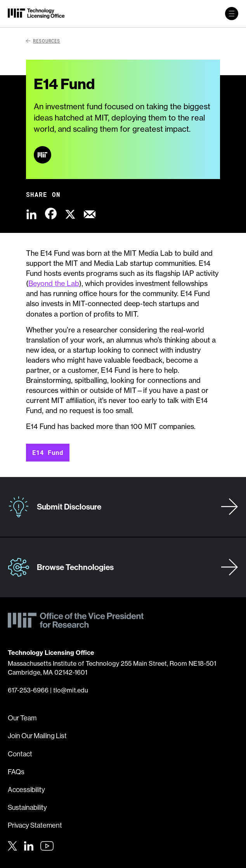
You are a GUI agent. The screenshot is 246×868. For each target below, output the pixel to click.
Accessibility (26, 790)
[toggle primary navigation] (232, 14)
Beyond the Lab (54, 283)
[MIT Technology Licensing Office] (36, 14)
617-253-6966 (28, 690)
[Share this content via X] (70, 214)
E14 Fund (48, 452)
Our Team (22, 718)
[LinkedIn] (29, 845)
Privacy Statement (35, 825)
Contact (20, 754)
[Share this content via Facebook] (51, 214)
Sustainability (27, 807)
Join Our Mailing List (37, 736)
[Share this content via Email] (90, 214)
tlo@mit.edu (71, 690)
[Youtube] (47, 846)
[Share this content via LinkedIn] (31, 214)
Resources (43, 41)
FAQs (16, 772)
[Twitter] (12, 845)
